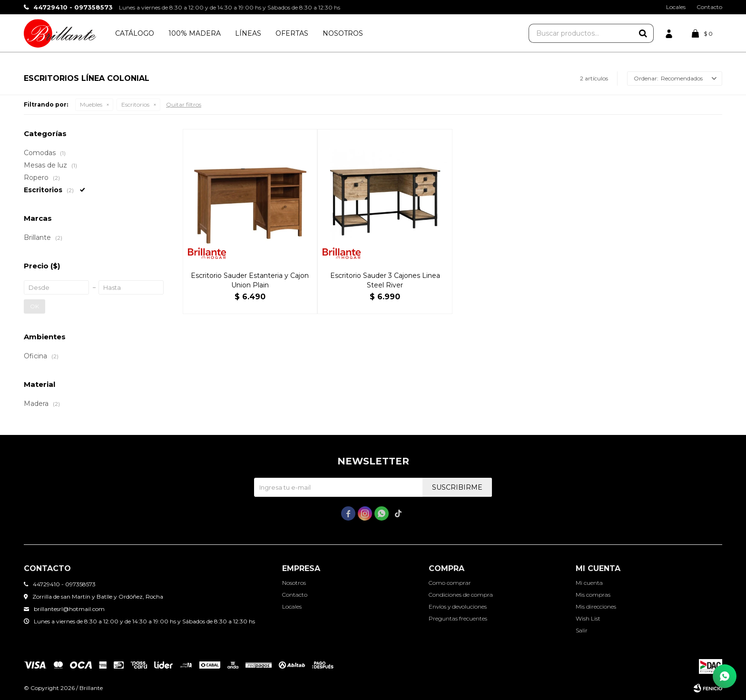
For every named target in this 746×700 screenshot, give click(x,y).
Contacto (709, 7)
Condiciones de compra (461, 595)
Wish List (588, 618)
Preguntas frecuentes (458, 618)
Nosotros (343, 33)
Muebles (91, 104)
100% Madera (195, 33)
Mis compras (593, 595)
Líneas (248, 33)
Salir (582, 630)
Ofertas (292, 33)
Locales (676, 7)
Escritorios (135, 104)
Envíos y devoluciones (458, 606)
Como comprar (450, 583)
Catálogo (135, 33)
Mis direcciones (596, 606)
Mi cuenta (589, 583)
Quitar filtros (184, 104)
